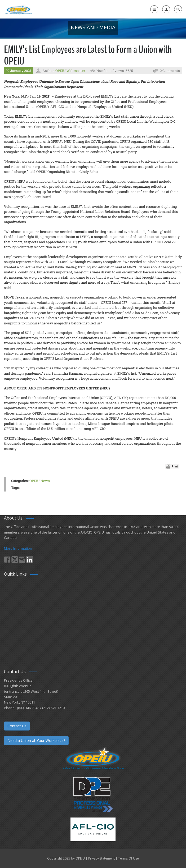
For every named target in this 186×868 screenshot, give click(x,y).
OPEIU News (40, 481)
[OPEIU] (18, 9)
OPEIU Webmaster (70, 71)
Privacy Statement (101, 858)
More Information (18, 548)
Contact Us (17, 726)
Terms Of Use (129, 858)
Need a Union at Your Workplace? (36, 740)
